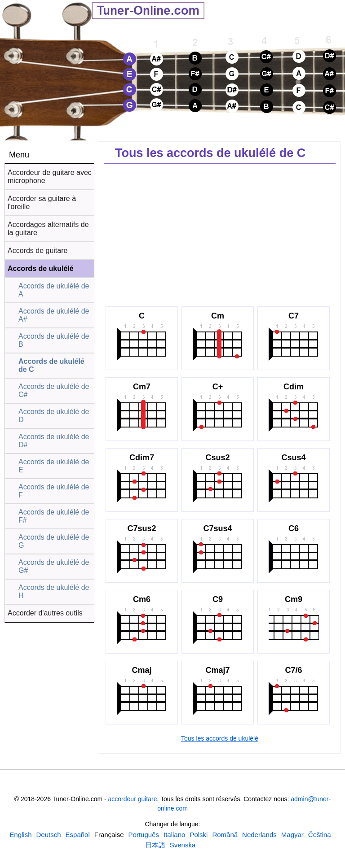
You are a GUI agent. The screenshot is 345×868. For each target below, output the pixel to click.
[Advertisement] (220, 233)
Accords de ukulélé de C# (54, 390)
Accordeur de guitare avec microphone (50, 177)
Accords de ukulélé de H (54, 591)
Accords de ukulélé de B (54, 340)
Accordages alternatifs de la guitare (48, 229)
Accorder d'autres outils (45, 613)
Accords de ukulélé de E (54, 466)
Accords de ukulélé (41, 268)
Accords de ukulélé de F (54, 491)
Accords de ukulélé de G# (54, 566)
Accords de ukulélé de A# (54, 315)
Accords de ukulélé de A (54, 290)
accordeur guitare (133, 799)
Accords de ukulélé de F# (54, 516)
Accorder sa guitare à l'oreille (42, 203)
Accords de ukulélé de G (54, 541)
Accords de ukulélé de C (51, 365)
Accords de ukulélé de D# (54, 441)
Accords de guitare (38, 251)
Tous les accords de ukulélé (220, 738)
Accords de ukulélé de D (54, 416)
